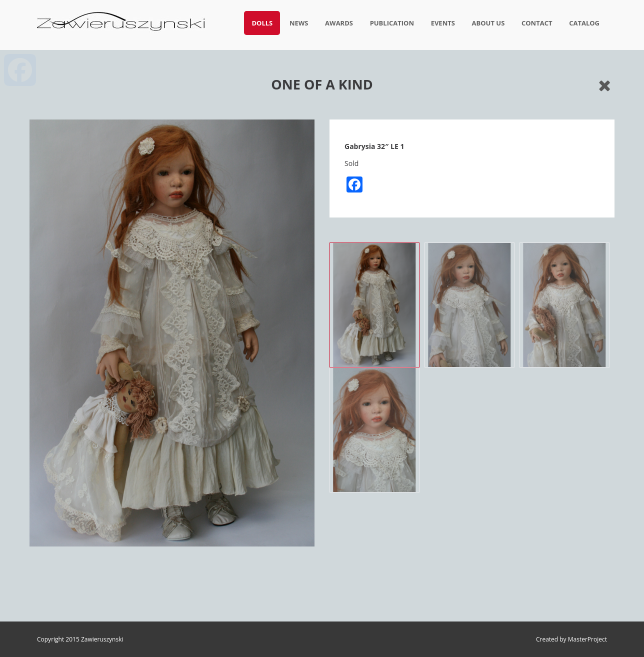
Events (443, 23)
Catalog (584, 23)
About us (488, 23)
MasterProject (587, 639)
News (299, 23)
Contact (537, 23)
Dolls (262, 23)
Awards (339, 23)
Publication (392, 23)
